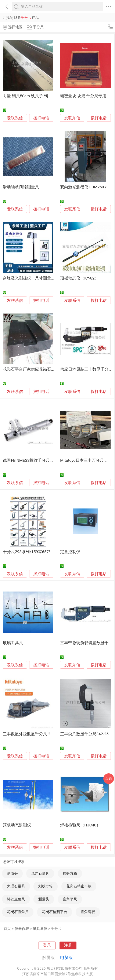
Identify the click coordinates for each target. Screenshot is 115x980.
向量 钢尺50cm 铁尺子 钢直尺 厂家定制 (38, 96)
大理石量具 (16, 886)
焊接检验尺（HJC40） (80, 825)
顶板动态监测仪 (17, 825)
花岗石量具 (40, 873)
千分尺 (56, 929)
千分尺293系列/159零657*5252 (31, 552)
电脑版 (67, 957)
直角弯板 (88, 912)
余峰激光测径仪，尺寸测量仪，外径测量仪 (41, 278)
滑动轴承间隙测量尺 (21, 187)
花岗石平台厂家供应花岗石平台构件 (35, 369)
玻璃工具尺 (13, 643)
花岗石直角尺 (18, 912)
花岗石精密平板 (79, 886)
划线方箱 (46, 886)
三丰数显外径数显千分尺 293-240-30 (35, 734)
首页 (7, 929)
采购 (109, 779)
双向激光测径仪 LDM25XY (83, 187)
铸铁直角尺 (16, 899)
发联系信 (15, 118)
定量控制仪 (70, 552)
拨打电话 (41, 118)
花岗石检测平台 (55, 912)
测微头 (12, 873)
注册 (68, 945)
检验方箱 (70, 873)
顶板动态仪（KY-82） (79, 278)
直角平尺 (70, 899)
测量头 (44, 899)
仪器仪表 (22, 929)
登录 (47, 945)
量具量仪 (40, 929)
